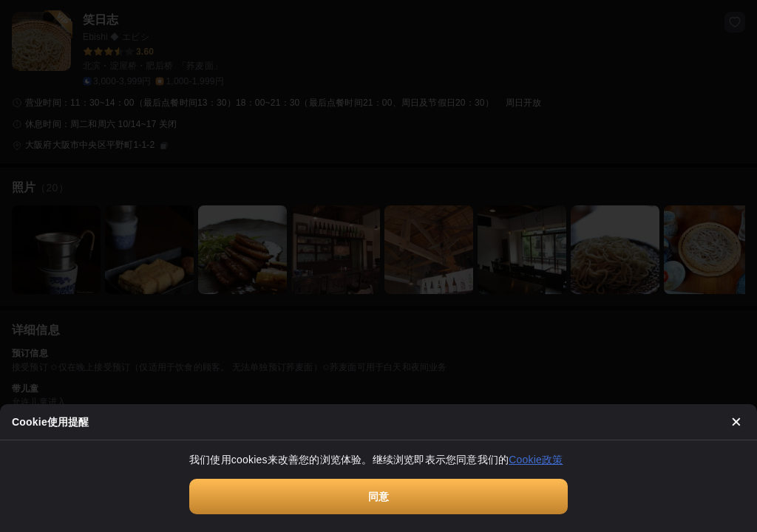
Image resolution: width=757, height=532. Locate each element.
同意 (378, 497)
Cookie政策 (536, 460)
